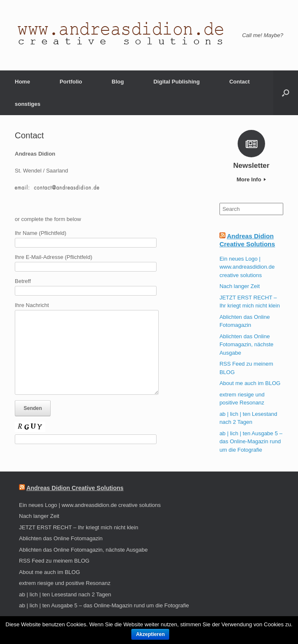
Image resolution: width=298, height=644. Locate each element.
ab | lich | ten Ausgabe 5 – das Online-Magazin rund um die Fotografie (251, 442)
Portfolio (71, 82)
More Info (251, 179)
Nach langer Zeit (240, 286)
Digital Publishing (176, 82)
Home (22, 82)
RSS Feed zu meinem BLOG (54, 561)
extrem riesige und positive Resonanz (65, 583)
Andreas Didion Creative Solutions (75, 488)
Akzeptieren (150, 634)
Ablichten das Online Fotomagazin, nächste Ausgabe (247, 345)
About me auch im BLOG (250, 383)
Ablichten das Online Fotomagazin (61, 538)
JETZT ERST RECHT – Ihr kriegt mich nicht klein (79, 527)
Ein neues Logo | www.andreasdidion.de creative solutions (247, 267)
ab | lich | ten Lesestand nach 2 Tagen (65, 594)
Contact (239, 82)
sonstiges (28, 104)
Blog (118, 82)
